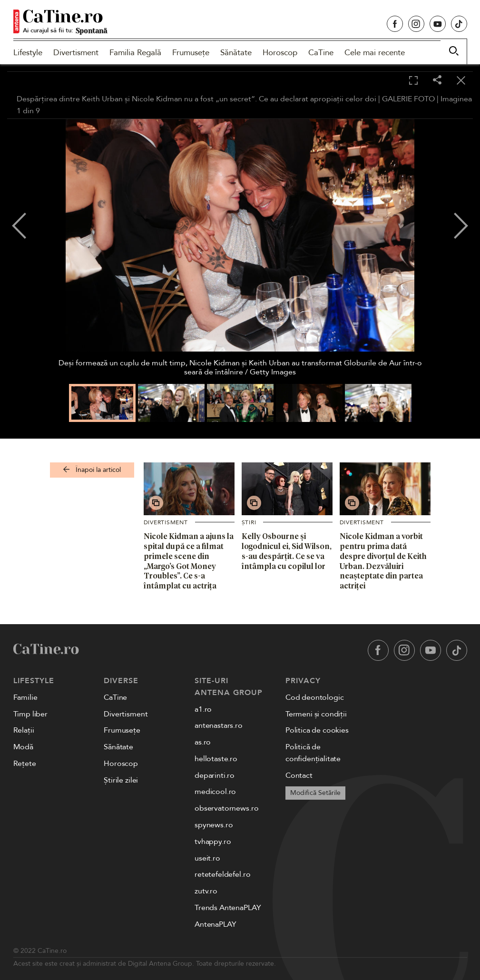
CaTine (321, 53)
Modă (23, 747)
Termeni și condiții (316, 714)
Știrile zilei (121, 780)
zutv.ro (206, 891)
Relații (24, 730)
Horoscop (280, 53)
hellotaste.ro (216, 759)
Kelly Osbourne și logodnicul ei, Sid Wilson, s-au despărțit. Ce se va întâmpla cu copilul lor (287, 551)
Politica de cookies (317, 730)
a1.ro (203, 709)
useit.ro (207, 858)
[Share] (437, 81)
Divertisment (76, 53)
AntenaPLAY (215, 924)
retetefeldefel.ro (222, 874)
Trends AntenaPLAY (228, 908)
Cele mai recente (375, 53)
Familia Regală (135, 53)
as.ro (203, 742)
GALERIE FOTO (408, 99)
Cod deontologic (315, 697)
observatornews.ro (226, 808)
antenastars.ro (219, 725)
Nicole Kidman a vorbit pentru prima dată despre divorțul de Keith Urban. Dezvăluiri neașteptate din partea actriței (383, 561)
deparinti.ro (215, 775)
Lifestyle (28, 53)
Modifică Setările (315, 793)
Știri (249, 522)
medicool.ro (215, 792)
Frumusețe (191, 53)
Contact (299, 775)
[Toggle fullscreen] (413, 81)
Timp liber (30, 714)
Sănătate (236, 53)
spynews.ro (214, 825)
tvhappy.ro (213, 842)
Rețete (25, 764)
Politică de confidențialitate (313, 753)
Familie (25, 697)
